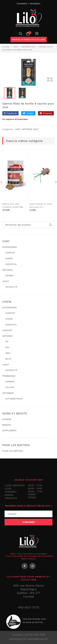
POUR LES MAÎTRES (13, 451)
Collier (10, 387)
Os (7, 341)
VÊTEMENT (8, 393)
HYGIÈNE (7, 419)
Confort (10, 253)
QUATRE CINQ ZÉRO (35, 634)
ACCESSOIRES (9, 247)
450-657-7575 (29, 607)
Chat (16, 47)
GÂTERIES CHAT (28, 47)
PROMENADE (9, 376)
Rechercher (51, 225)
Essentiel (11, 264)
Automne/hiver (14, 399)
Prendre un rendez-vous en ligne (29, 40)
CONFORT (7, 330)
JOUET (6, 281)
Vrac (8, 353)
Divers (9, 258)
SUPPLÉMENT (9, 430)
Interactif (11, 287)
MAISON (6, 425)
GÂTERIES (7, 270)
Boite (8, 359)
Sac (7, 347)
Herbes (9, 275)
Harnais (10, 381)
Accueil (6, 47)
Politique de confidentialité (29, 639)
